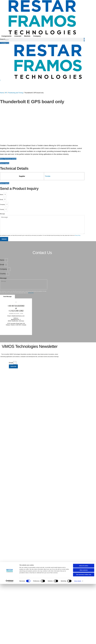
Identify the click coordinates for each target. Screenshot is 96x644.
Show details (78, 641)
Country (2, 184)
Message (2, 188)
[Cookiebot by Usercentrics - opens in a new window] (10, 641)
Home (2, 93)
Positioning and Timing (16, 93)
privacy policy (31, 267)
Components (6, 36)
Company (37, 36)
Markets (27, 36)
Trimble (48, 151)
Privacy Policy (78, 210)
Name (2, 169)
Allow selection (84, 630)
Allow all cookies (84, 626)
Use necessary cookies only (84, 635)
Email (2, 174)
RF (6, 93)
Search (3, 39)
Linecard (18, 36)
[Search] (84, 40)
